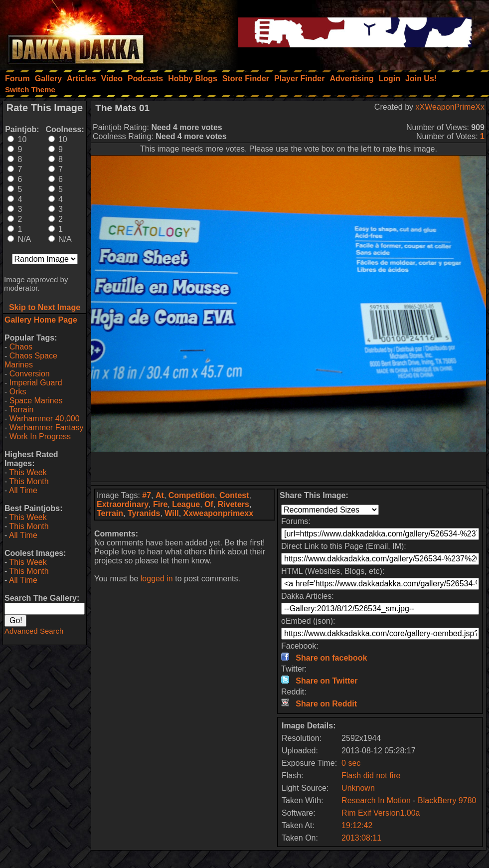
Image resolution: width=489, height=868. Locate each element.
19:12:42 (357, 825)
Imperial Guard (36, 383)
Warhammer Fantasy (47, 428)
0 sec (351, 763)
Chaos (21, 347)
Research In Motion (376, 800)
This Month (29, 481)
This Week (28, 472)
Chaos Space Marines (31, 360)
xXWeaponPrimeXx (450, 107)
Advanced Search (34, 631)
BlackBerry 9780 (447, 800)
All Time (23, 490)
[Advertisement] (289, 467)
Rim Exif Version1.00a (381, 813)
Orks (18, 392)
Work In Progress (40, 436)
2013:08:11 (361, 838)
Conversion (30, 374)
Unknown (358, 788)
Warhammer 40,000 (45, 419)
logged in (157, 579)
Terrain (21, 410)
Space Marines (36, 401)
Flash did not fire (371, 776)
